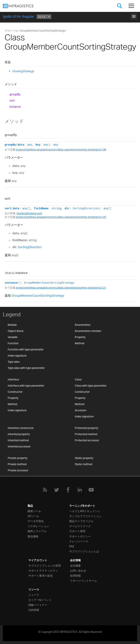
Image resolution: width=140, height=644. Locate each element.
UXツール (33, 516)
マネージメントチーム (83, 581)
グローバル (11, 31)
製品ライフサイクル (81, 521)
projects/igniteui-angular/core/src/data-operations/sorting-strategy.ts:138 (61, 149)
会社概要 (75, 566)
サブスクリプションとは (84, 551)
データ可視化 (36, 521)
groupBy (15, 94)
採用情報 (75, 576)
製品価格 (33, 536)
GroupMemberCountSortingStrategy (49, 283)
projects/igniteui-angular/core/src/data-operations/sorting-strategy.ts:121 (61, 288)
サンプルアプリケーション (85, 516)
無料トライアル (37, 531)
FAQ (72, 546)
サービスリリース (80, 526)
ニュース (34, 595)
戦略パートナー (38, 605)
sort (12, 100)
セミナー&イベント (40, 600)
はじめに (70, 16)
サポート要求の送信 (40, 576)
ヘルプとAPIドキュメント (85, 511)
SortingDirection (86, 209)
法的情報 (34, 610)
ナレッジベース (79, 541)
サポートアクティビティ (43, 571)
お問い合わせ (78, 571)
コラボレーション (38, 526)
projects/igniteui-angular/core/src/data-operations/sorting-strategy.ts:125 (61, 217)
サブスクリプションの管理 (45, 566)
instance (15, 107)
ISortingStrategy (23, 71)
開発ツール (34, 511)
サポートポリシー (80, 536)
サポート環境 (77, 531)
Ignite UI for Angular (19, 16)
